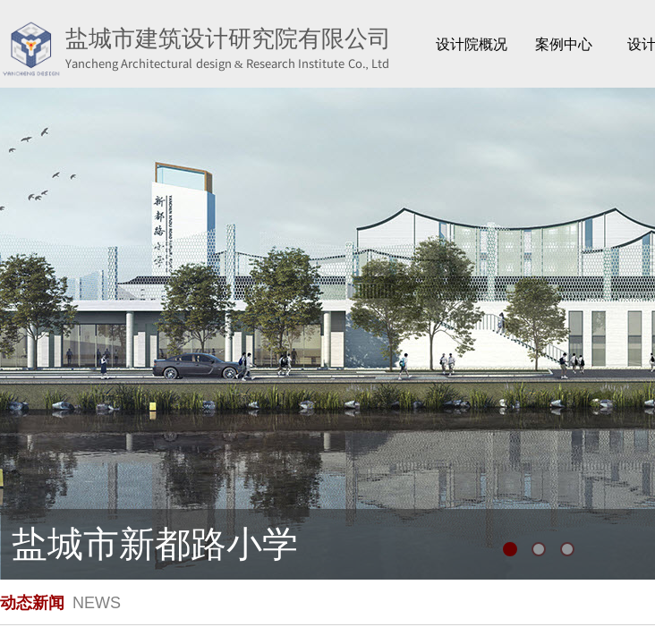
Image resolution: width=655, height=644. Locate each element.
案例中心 (564, 44)
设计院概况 (472, 44)
